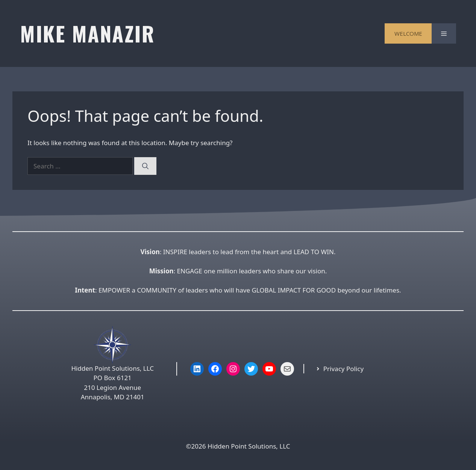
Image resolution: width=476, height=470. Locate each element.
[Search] (145, 166)
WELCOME (408, 33)
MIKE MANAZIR (87, 33)
